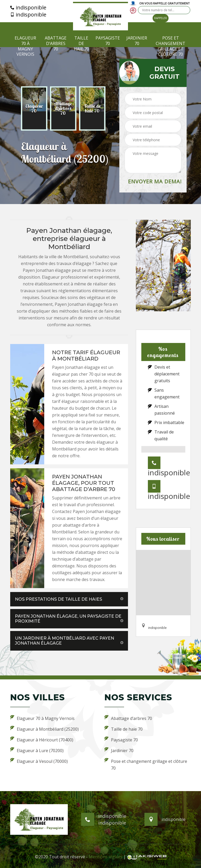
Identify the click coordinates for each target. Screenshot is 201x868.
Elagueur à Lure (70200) (37, 750)
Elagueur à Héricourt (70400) (42, 740)
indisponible (28, 8)
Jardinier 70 (137, 41)
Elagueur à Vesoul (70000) (39, 761)
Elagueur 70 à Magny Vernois (25, 46)
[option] (34, 109)
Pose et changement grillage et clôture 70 (171, 46)
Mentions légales (106, 857)
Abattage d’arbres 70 (56, 43)
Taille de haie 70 (81, 43)
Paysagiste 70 (108, 41)
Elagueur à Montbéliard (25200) (44, 729)
